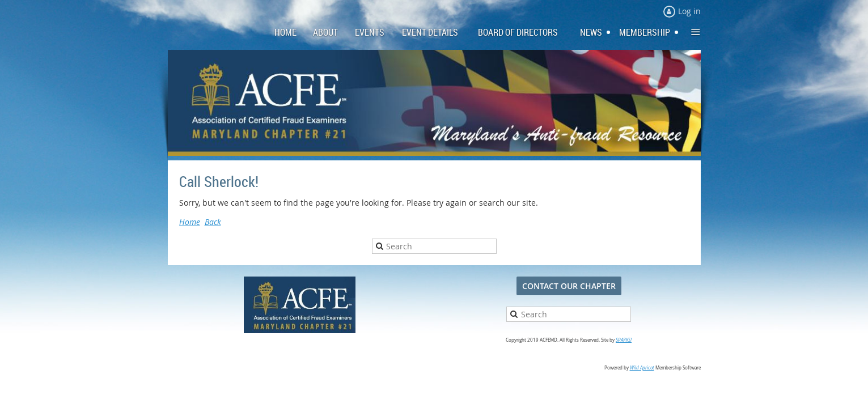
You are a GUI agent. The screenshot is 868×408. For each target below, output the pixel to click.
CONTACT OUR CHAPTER (569, 286)
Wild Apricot (642, 368)
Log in (689, 11)
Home (190, 222)
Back (213, 222)
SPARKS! (624, 340)
